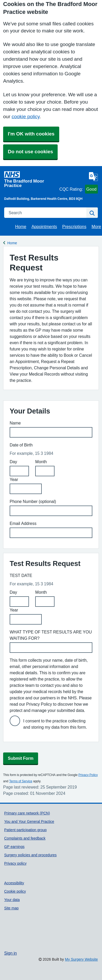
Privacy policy (15, 863)
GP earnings (14, 847)
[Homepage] (31, 179)
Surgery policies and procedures (30, 855)
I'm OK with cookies (31, 134)
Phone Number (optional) (33, 501)
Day (13, 462)
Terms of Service (21, 781)
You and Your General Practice (29, 822)
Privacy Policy (88, 775)
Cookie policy (15, 891)
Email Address (23, 523)
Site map (11, 908)
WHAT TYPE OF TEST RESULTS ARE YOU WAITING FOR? (51, 635)
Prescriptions (74, 226)
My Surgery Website (81, 959)
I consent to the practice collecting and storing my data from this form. (55, 724)
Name (15, 423)
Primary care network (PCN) (27, 813)
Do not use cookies (30, 152)
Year (14, 479)
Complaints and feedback (25, 838)
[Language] (93, 177)
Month (41, 462)
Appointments (44, 226)
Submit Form (21, 758)
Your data (12, 900)
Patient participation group (25, 830)
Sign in (10, 953)
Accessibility (14, 883)
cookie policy (25, 117)
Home (21, 226)
